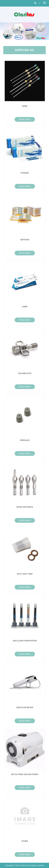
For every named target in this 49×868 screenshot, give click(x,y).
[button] (4, 31)
